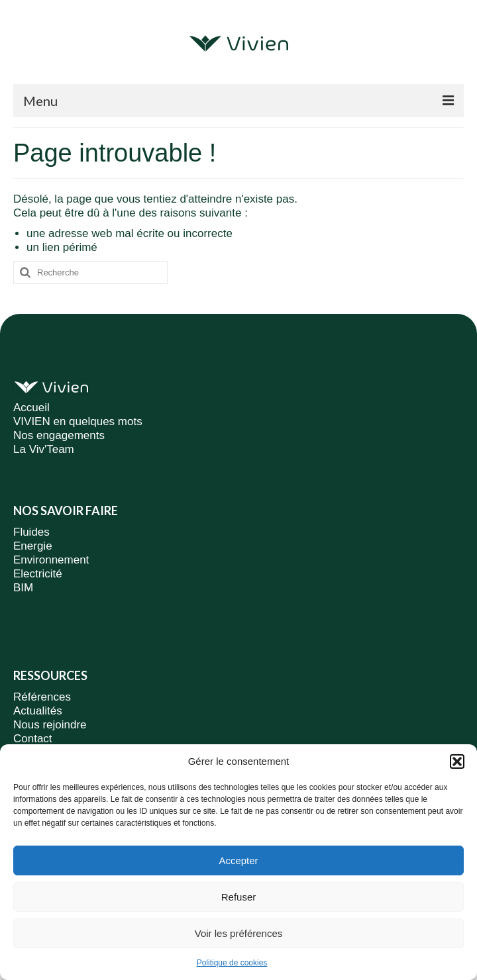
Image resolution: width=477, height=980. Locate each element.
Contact (33, 739)
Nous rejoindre (50, 725)
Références (42, 697)
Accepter (238, 860)
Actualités (38, 711)
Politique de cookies (232, 963)
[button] (457, 761)
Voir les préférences (239, 933)
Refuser (239, 897)
